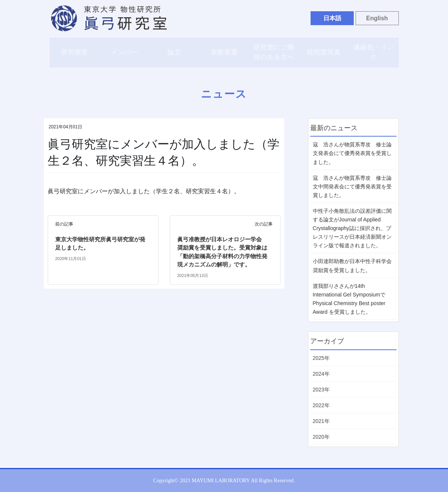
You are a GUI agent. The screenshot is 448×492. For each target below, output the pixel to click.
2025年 (321, 358)
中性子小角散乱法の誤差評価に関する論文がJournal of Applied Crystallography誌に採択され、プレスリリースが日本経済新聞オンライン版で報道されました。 (352, 228)
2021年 (321, 421)
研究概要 (74, 52)
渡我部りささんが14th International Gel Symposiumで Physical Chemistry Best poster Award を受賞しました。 (349, 299)
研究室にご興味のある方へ (274, 52)
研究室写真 (324, 52)
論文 (174, 52)
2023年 (321, 390)
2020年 (321, 437)
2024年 (321, 374)
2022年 (321, 405)
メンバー (124, 52)
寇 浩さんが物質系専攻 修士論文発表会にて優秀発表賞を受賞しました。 (352, 153)
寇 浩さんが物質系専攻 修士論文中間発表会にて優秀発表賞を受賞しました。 (352, 187)
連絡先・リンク (374, 52)
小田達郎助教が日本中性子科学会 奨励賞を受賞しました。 (352, 266)
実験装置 (224, 52)
